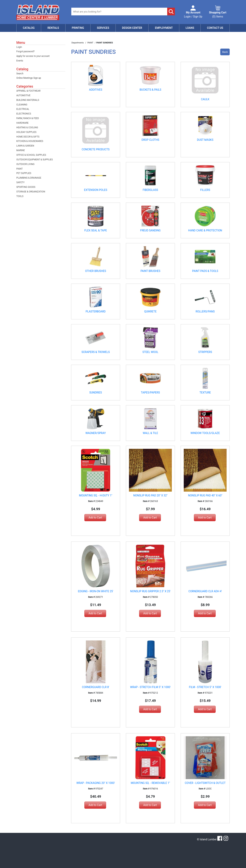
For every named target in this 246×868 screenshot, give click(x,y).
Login (19, 47)
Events (20, 61)
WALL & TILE (150, 433)
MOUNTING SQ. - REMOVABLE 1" (150, 783)
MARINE (21, 150)
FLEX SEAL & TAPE (96, 230)
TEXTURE (205, 393)
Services (103, 28)
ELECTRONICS (24, 114)
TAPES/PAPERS (150, 393)
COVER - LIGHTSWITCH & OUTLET (205, 783)
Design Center (132, 28)
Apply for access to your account (33, 56)
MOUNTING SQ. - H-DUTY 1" (96, 495)
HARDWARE (22, 123)
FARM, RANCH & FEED (28, 118)
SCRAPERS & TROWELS (96, 352)
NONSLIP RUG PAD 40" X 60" (205, 495)
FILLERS (205, 190)
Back (225, 52)
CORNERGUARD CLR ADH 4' (205, 591)
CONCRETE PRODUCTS (96, 149)
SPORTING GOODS (26, 187)
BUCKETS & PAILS (150, 90)
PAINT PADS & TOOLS (205, 271)
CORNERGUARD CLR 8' (96, 687)
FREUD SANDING (150, 230)
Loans (190, 28)
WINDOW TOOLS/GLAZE (205, 433)
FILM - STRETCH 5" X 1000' (205, 687)
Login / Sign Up (193, 14)
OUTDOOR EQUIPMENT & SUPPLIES (35, 160)
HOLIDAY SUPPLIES (26, 132)
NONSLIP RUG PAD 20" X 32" (150, 495)
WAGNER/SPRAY (96, 433)
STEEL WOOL (150, 352)
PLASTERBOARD (96, 311)
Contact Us (215, 28)
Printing (78, 28)
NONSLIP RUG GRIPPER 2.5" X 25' (150, 591)
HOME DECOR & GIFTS (28, 137)
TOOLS (20, 196)
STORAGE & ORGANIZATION (31, 192)
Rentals (53, 28)
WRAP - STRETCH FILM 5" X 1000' (150, 687)
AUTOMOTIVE (23, 95)
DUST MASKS (205, 140)
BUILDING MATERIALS (28, 100)
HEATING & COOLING (27, 128)
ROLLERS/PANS (205, 311)
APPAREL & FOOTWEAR (28, 91)
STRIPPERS (205, 352)
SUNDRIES (96, 393)
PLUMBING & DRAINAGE (29, 178)
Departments (78, 43)
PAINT (20, 169)
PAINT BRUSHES (150, 271)
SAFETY (20, 182)
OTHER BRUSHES (96, 271)
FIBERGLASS (150, 190)
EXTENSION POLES (96, 190)
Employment (164, 28)
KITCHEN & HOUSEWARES (30, 141)
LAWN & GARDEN (25, 146)
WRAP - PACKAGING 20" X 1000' (96, 783)
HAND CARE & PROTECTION (205, 230)
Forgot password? (25, 51)
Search (20, 74)
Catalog (29, 28)
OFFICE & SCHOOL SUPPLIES (31, 155)
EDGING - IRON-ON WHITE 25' (96, 591)
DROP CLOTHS (150, 140)
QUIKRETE (150, 311)
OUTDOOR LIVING (25, 164)
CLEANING (22, 105)
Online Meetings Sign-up (29, 78)
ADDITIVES (96, 90)
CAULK (205, 99)
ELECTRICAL (23, 109)
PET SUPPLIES (24, 173)
